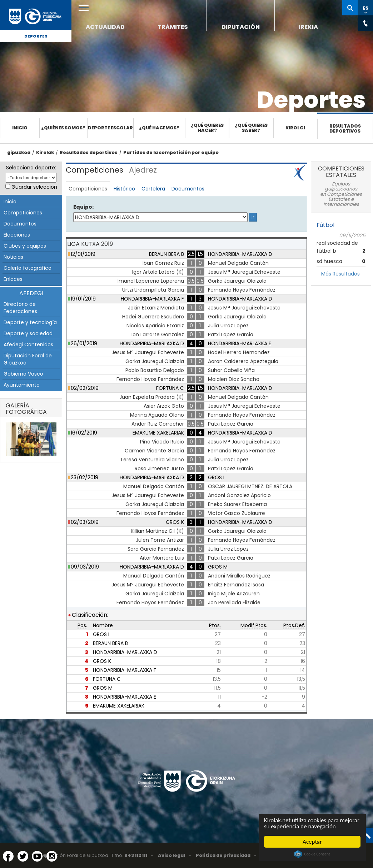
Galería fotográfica (28, 268)
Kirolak (45, 152)
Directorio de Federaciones (20, 308)
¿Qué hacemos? (159, 128)
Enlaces (13, 279)
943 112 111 (136, 855)
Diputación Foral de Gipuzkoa (28, 359)
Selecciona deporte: (31, 168)
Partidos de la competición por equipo (171, 152)
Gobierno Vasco (23, 374)
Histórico (124, 189)
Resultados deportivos (345, 128)
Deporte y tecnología (30, 322)
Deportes (36, 36)
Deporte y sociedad (28, 333)
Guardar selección (34, 187)
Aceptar (312, 842)
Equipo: (83, 207)
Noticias (13, 257)
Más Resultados (340, 274)
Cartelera (153, 189)
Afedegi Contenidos (28, 344)
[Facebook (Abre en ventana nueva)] (8, 856)
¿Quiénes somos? (63, 128)
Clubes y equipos (25, 246)
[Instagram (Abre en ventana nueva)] (52, 856)
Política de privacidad (223, 855)
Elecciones (17, 235)
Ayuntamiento (22, 385)
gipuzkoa (19, 152)
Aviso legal (171, 855)
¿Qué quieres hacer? (207, 128)
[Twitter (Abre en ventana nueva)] (23, 856)
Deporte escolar (110, 128)
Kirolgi (295, 128)
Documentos (20, 224)
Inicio (20, 128)
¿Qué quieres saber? (251, 128)
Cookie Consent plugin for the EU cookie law (312, 854)
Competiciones (23, 213)
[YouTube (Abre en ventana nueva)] (37, 856)
